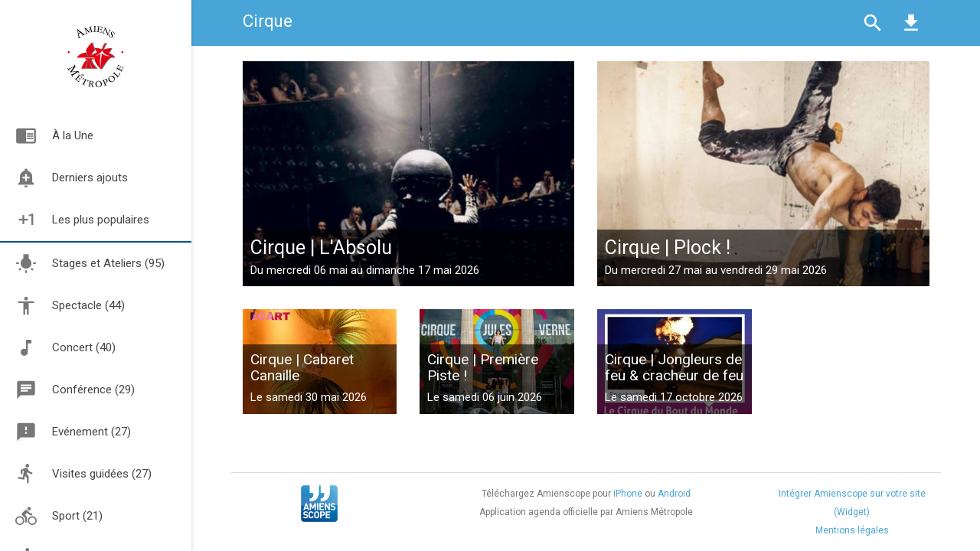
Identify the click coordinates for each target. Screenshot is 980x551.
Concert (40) (65, 348)
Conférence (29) (75, 390)
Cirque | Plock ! (668, 248)
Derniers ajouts (64, 178)
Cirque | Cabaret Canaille (302, 367)
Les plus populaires (75, 220)
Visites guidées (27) (83, 474)
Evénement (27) (73, 432)
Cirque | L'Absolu (321, 248)
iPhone (628, 494)
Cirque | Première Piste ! (483, 367)
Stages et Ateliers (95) (90, 264)
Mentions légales (852, 530)
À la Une (47, 136)
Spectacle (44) (70, 306)
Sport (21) (59, 516)
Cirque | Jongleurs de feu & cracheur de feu (674, 367)
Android (674, 494)
